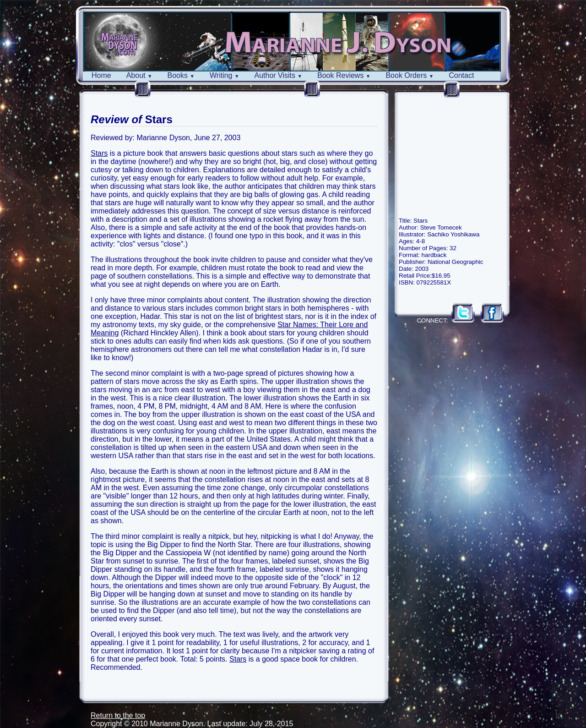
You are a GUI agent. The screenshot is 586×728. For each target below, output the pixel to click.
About (139, 75)
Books (181, 75)
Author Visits (279, 75)
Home (101, 75)
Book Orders (410, 75)
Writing (225, 75)
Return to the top (118, 715)
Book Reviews (344, 75)
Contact (461, 75)
